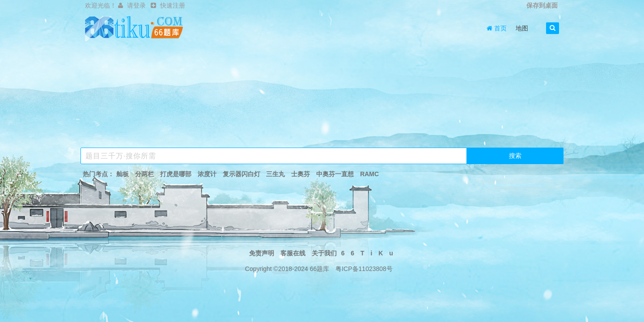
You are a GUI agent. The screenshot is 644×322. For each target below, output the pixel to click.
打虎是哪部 (176, 174)
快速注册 (173, 5)
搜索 (515, 156)
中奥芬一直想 (335, 174)
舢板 (123, 174)
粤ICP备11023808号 (364, 269)
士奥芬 (301, 174)
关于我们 (324, 253)
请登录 (136, 5)
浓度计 (207, 174)
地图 (522, 28)
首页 (497, 28)
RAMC (369, 174)
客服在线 (293, 253)
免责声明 (262, 253)
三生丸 (275, 174)
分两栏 (144, 174)
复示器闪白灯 (241, 174)
